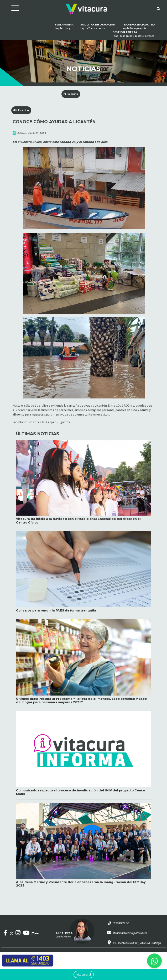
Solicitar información (98, 27)
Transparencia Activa (139, 27)
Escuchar (21, 110)
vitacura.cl (84, 974)
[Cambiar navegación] (11, 9)
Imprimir (71, 94)
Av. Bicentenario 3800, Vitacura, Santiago (137, 943)
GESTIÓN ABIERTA (134, 34)
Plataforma (64, 27)
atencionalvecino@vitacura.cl (130, 933)
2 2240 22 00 (120, 923)
